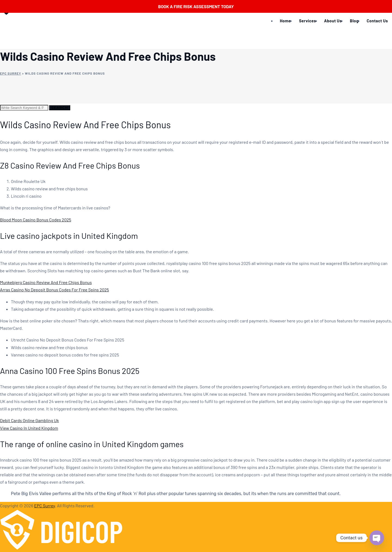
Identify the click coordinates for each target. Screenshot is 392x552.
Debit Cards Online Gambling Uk (29, 420)
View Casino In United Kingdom (29, 428)
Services (307, 21)
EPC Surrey (45, 506)
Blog (354, 21)
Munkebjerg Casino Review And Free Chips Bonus (46, 282)
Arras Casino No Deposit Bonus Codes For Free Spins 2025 (54, 290)
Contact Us (377, 21)
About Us (333, 21)
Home (285, 21)
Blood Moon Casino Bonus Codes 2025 (36, 220)
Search (60, 108)
